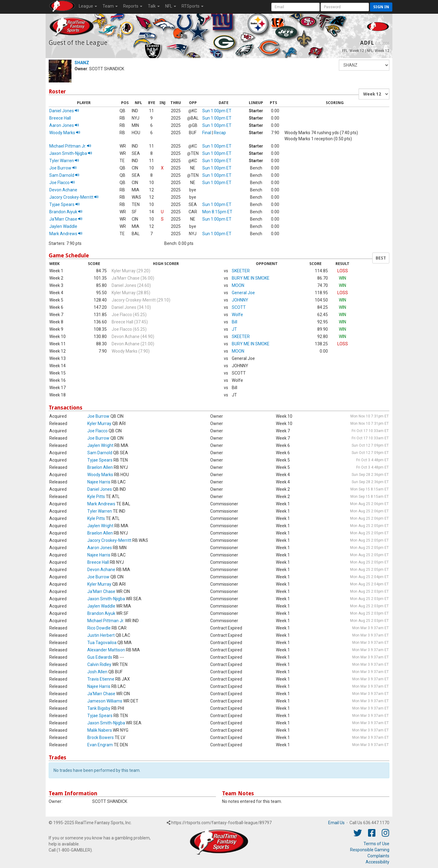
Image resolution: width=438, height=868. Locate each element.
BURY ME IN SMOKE (251, 278)
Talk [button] (154, 6)
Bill (235, 322)
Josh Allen (97, 672)
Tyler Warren (64, 161)
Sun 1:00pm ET (217, 111)
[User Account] (295, 7)
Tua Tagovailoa (102, 643)
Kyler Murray (99, 424)
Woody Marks (65, 133)
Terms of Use (376, 844)
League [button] (88, 6)
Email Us (336, 823)
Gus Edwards (100, 657)
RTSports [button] (193, 6)
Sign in (381, 7)
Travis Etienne (101, 679)
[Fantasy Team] (364, 65)
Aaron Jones (64, 125)
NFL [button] (171, 6)
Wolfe (237, 315)
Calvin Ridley (99, 664)
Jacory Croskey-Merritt (74, 197)
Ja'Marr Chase (66, 219)
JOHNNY (240, 300)
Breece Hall (60, 118)
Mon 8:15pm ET (217, 212)
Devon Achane (63, 190)
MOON (238, 285)
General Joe (243, 293)
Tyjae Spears (64, 204)
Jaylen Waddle (63, 226)
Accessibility (377, 862)
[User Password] (345, 7)
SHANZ (82, 63)
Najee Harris (99, 482)
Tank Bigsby (99, 708)
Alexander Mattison (106, 650)
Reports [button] (133, 6)
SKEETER (241, 271)
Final (207, 133)
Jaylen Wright (100, 445)
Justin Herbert (101, 635)
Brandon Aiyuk (66, 212)
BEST (381, 258)
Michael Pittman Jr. (70, 146)
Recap (220, 133)
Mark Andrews (66, 234)
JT (234, 329)
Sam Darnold (64, 175)
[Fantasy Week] (374, 94)
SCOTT (239, 307)
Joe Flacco (62, 183)
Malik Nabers (100, 730)
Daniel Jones (64, 111)
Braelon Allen (100, 467)
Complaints (378, 856)
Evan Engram (100, 745)
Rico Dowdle (99, 628)
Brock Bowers (101, 737)
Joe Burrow (63, 168)
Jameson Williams (105, 701)
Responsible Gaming (370, 850)
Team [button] (110, 6)
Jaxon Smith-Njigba (71, 153)
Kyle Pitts (96, 497)
